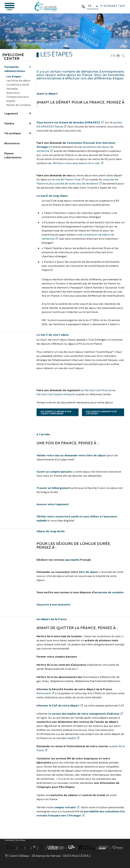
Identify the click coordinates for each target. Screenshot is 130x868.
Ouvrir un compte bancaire (54, 472)
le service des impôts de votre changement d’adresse (84, 713)
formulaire (44, 693)
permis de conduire (111, 592)
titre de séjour (88, 572)
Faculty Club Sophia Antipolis (56, 394)
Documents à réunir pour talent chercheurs (56, 412)
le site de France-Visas (67, 179)
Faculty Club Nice (96, 390)
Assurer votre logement (53, 504)
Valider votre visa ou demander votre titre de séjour (71, 455)
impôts (75, 560)
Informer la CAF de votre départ (58, 705)
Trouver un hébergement (53, 488)
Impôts (71, 738)
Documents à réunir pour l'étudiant (101, 412)
